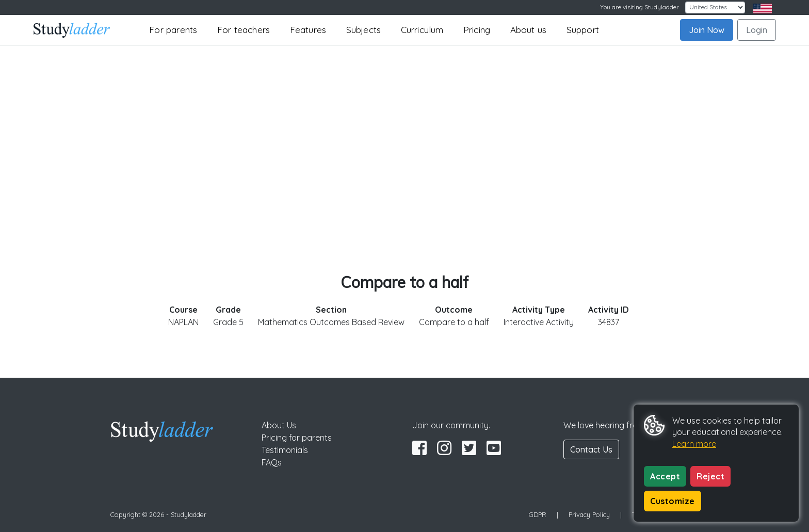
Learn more (694, 444)
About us (529, 30)
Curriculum (422, 30)
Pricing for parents (297, 438)
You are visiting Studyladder (640, 7)
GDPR (538, 514)
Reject (710, 476)
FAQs (272, 462)
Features (308, 30)
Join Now (707, 30)
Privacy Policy (589, 514)
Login (757, 30)
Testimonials (285, 450)
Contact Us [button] (591, 449)
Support (583, 30)
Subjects (364, 30)
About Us (279, 425)
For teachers (244, 30)
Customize (673, 501)
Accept (665, 476)
